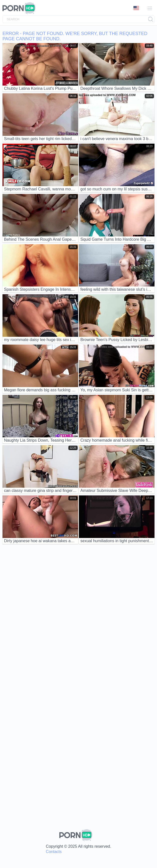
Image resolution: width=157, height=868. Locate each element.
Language (136, 8)
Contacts (54, 852)
